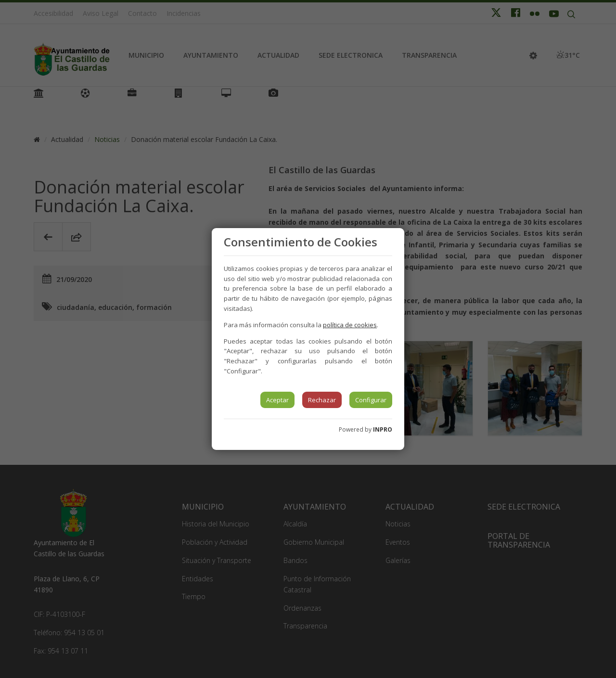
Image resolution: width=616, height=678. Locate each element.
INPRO (383, 429)
